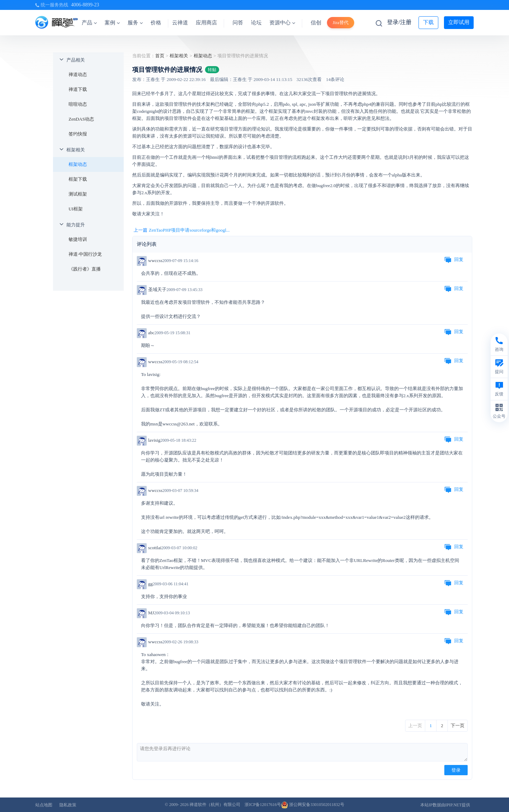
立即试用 (459, 22)
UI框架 (76, 209)
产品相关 (76, 60)
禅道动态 (78, 74)
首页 (160, 56)
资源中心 (282, 23)
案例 (112, 23)
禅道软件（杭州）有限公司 (215, 805)
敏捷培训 (78, 239)
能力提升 (76, 225)
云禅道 (180, 23)
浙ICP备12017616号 (263, 805)
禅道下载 (78, 89)
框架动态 (78, 164)
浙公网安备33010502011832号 (313, 805)
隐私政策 (68, 805)
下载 (428, 22)
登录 (456, 770)
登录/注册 (399, 22)
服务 (135, 23)
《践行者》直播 (85, 269)
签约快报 (78, 134)
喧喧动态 (78, 104)
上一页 (415, 726)
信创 (316, 23)
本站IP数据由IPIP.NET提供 (445, 805)
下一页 (458, 726)
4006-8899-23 (85, 5)
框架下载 (78, 179)
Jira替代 (341, 22)
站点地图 (44, 805)
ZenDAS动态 (81, 119)
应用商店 (206, 23)
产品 (89, 23)
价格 (156, 23)
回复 (454, 260)
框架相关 (76, 150)
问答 (238, 23)
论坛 (256, 23)
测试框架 (78, 194)
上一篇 (182, 230)
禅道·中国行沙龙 (85, 254)
